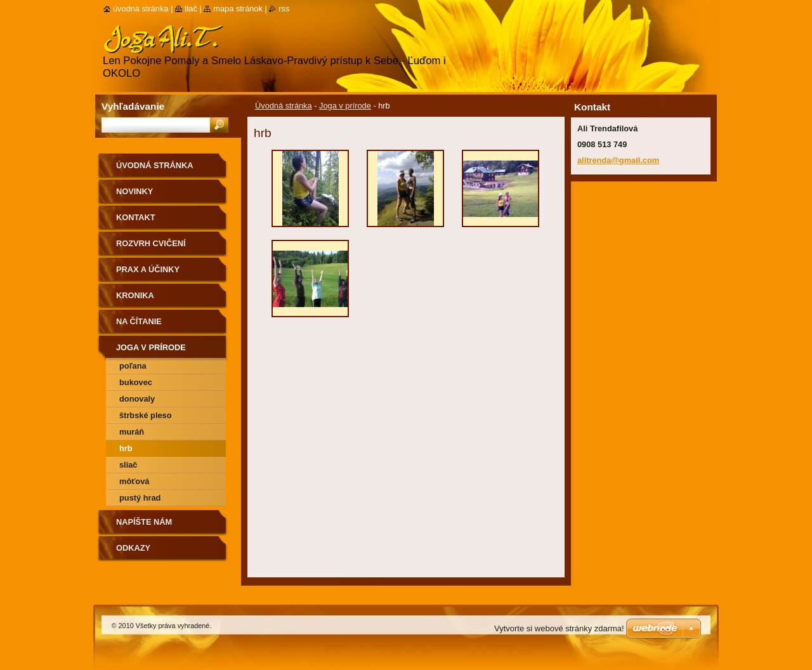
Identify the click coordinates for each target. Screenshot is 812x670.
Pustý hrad (140, 498)
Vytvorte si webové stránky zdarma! (559, 628)
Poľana (133, 366)
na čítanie (139, 321)
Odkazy (133, 548)
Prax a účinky (148, 269)
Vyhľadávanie (133, 106)
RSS (284, 9)
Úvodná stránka (284, 106)
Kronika (135, 295)
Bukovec (136, 382)
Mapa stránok (238, 9)
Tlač (191, 9)
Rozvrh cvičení (151, 243)
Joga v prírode (345, 106)
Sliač (128, 465)
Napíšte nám (144, 522)
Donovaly (137, 399)
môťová (134, 481)
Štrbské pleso (146, 415)
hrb (126, 448)
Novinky (134, 191)
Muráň (132, 432)
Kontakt (136, 217)
